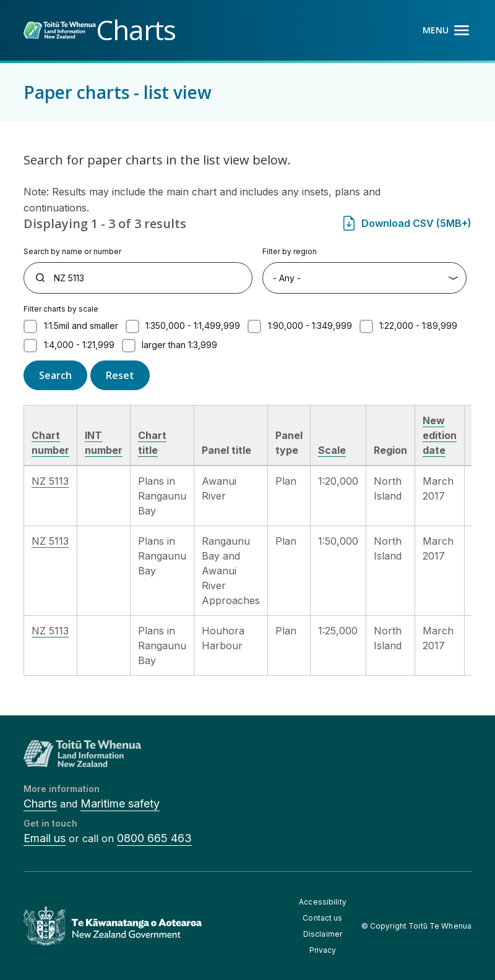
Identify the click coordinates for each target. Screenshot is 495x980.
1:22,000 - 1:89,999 (418, 326)
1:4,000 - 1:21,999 (79, 345)
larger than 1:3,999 (179, 345)
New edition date (440, 435)
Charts (40, 803)
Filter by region (290, 251)
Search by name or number (72, 251)
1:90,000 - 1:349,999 (310, 326)
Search (55, 375)
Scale (332, 450)
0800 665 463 (154, 838)
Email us (45, 838)
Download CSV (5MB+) (416, 223)
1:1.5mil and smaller (81, 326)
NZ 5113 (50, 481)
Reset (120, 375)
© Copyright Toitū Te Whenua (416, 926)
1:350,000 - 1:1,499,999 (193, 326)
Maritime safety (120, 803)
